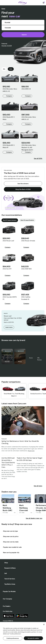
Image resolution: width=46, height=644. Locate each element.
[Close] (44, 624)
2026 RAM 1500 (26, 269)
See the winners (23, 184)
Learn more (9, 327)
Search (23, 35)
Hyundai (7, 362)
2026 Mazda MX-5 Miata (9, 118)
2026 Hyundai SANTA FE (10, 298)
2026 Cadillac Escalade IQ (26, 298)
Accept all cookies (33, 638)
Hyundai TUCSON (7, 46)
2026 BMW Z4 (26, 89)
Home (3, 9)
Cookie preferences (13, 638)
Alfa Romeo (39, 359)
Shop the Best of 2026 (23, 189)
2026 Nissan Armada (28, 241)
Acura (31, 358)
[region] (23, 633)
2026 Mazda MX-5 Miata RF (9, 146)
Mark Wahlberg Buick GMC (7, 508)
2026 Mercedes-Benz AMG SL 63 (29, 118)
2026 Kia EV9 (7, 269)
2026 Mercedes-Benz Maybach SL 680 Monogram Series (29, 147)
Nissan (20, 362)
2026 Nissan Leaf (8, 241)
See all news (39, 486)
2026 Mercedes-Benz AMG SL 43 (10, 90)
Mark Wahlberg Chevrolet (24, 508)
